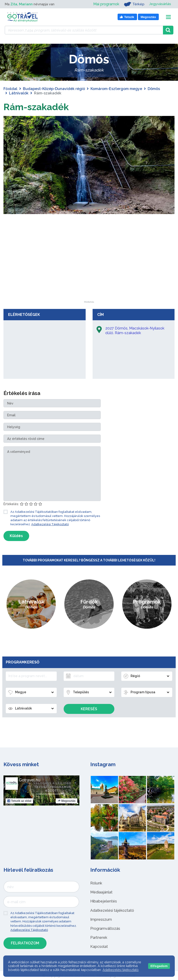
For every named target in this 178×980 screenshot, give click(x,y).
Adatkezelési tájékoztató (112, 910)
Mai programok (106, 4)
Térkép (134, 4)
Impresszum (101, 919)
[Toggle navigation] (168, 17)
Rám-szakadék (36, 107)
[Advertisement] (89, 272)
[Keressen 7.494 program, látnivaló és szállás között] (84, 30)
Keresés (89, 709)
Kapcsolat (99, 947)
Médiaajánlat (101, 892)
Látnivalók (19, 93)
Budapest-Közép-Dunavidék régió (54, 89)
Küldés (16, 536)
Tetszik (19, 801)
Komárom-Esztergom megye (116, 89)
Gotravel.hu (30, 780)
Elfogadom (159, 966)
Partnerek (99, 938)
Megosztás (67, 801)
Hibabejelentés (104, 901)
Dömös (154, 89)
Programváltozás (105, 929)
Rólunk (96, 883)
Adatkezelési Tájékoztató (50, 524)
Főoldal (10, 89)
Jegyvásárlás (160, 4)
